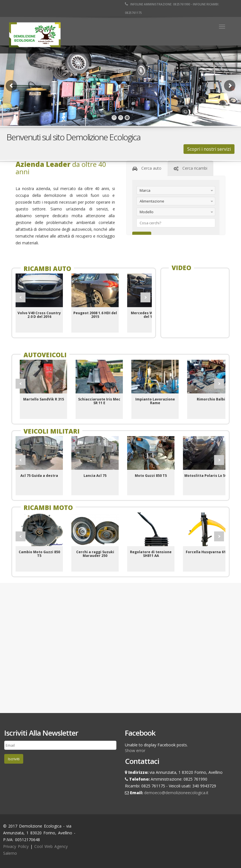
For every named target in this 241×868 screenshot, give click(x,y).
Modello (147, 212)
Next (145, 297)
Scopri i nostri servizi (209, 149)
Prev (21, 297)
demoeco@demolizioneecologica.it (176, 793)
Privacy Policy (16, 846)
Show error (135, 750)
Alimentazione (152, 201)
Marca (145, 190)
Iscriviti (14, 759)
